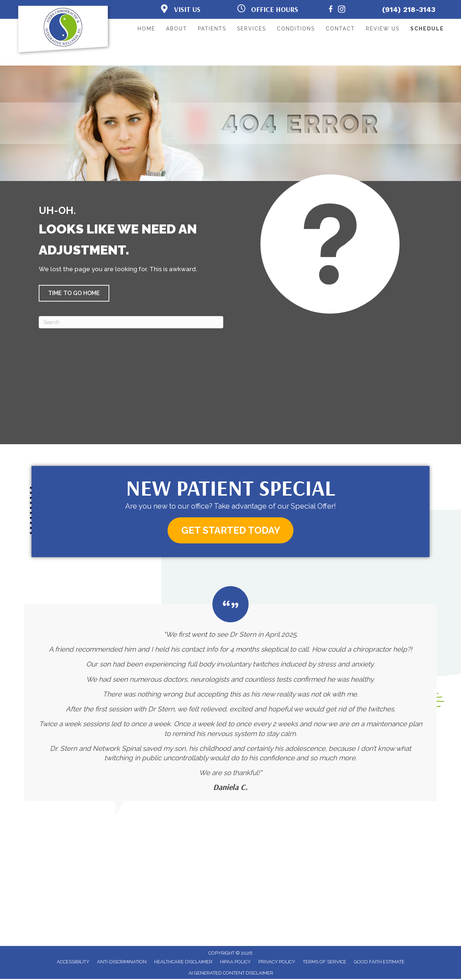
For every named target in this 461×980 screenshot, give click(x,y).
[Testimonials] (230, 695)
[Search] (131, 322)
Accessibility (73, 963)
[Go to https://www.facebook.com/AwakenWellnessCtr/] (331, 10)
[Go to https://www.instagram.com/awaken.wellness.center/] (342, 10)
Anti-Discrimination (122, 963)
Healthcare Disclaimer (183, 963)
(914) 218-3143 (409, 9)
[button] (74, 293)
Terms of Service (325, 963)
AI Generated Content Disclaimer (231, 974)
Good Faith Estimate (379, 963)
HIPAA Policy (235, 963)
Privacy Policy (277, 963)
